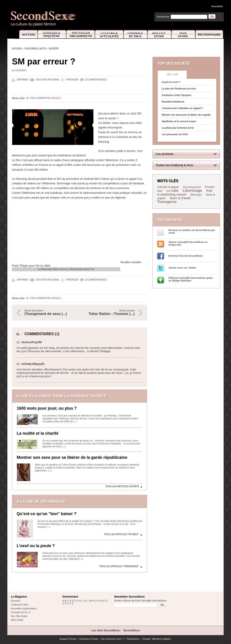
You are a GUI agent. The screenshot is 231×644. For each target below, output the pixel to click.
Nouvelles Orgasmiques (81, 34)
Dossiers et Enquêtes (52, 34)
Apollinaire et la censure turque (179, 121)
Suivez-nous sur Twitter (182, 268)
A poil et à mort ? (171, 82)
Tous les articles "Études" (121, 534)
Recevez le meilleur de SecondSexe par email (192, 231)
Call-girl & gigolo (168, 187)
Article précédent (50, 313)
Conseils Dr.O (136, 34)
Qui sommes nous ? (112, 639)
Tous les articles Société (122, 486)
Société (54, 49)
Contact (146, 639)
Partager (72, 80)
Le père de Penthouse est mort (179, 89)
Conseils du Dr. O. (21, 612)
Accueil (26, 34)
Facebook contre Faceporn (177, 95)
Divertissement (192, 187)
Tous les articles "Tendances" (119, 566)
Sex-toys (196, 195)
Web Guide (183, 34)
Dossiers (16, 601)
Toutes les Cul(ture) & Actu (174, 165)
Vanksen (64, 269)
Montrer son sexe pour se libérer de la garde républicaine (72, 457)
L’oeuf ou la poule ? (36, 546)
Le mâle (173, 191)
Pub (92, 269)
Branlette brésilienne (173, 102)
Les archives (165, 154)
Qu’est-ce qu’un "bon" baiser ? (47, 514)
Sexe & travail (180, 198)
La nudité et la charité (38, 433)
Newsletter (217, 6)
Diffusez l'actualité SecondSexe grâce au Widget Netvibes (191, 279)
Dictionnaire (210, 34)
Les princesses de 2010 (175, 134)
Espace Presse (68, 639)
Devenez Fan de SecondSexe (186, 256)
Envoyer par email (48, 80)
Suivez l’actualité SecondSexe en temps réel (188, 243)
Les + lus (172, 74)
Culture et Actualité (109, 34)
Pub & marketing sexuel (45, 98)
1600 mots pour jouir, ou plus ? (47, 408)
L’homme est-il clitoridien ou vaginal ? (182, 108)
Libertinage (192, 191)
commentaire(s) (96, 80)
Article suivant (109, 313)
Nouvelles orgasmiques (24, 608)
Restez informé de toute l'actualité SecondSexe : (141, 601)
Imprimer (23, 80)
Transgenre (167, 202)
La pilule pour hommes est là (178, 128)
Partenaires (133, 639)
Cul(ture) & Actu (35, 49)
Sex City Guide (159, 34)
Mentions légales (162, 639)
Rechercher (163, 17)
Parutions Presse (89, 639)
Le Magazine (19, 597)
